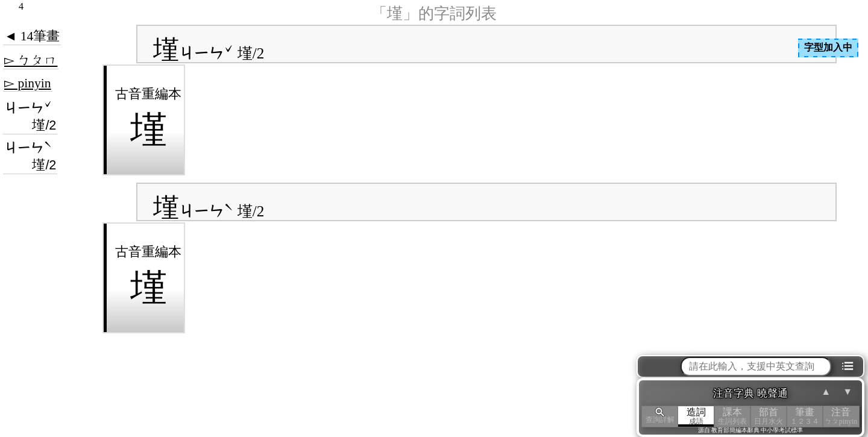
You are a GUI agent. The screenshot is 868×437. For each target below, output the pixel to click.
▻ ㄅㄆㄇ (31, 60)
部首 (769, 416)
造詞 (696, 416)
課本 (732, 416)
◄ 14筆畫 (32, 36)
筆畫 (805, 416)
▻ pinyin (28, 83)
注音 (841, 416)
